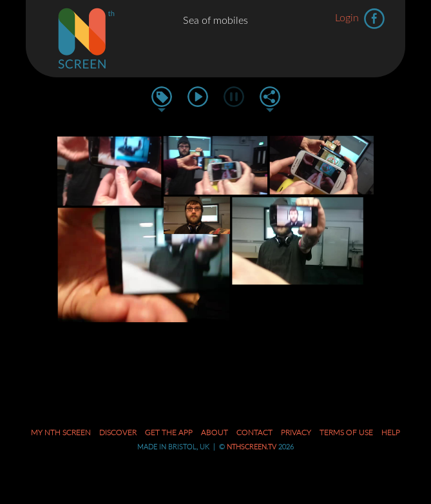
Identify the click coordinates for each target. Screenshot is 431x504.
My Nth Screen (61, 432)
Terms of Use (346, 432)
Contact (254, 432)
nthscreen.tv (252, 447)
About (215, 432)
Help (391, 432)
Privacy (296, 432)
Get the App (169, 432)
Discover (118, 432)
